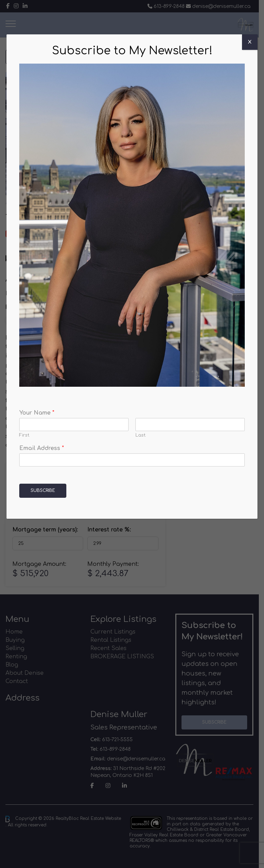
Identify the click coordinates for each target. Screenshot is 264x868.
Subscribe (43, 491)
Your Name (37, 413)
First (24, 435)
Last (141, 435)
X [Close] (250, 42)
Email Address (42, 448)
